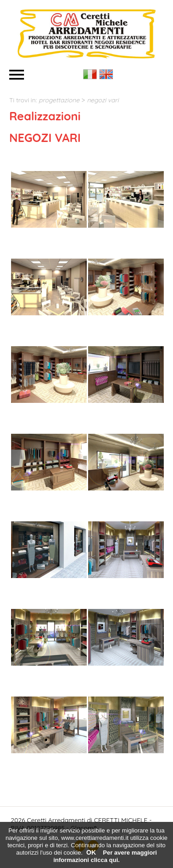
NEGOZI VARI (103, 100)
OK (91, 852)
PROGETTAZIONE (59, 100)
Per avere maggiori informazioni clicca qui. (105, 856)
